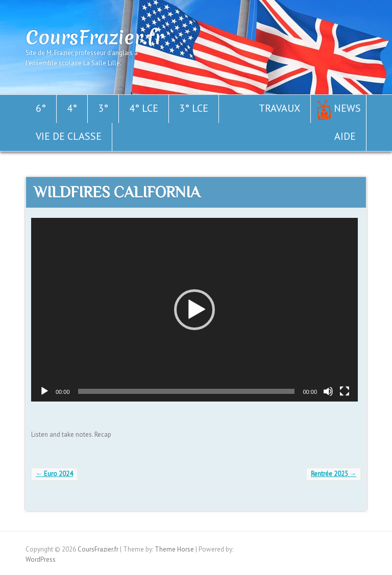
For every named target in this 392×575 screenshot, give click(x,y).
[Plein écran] (345, 391)
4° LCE (144, 108)
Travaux (279, 108)
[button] (194, 310)
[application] (194, 310)
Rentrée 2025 (334, 474)
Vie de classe (69, 136)
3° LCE (194, 108)
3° (103, 108)
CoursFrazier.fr (94, 37)
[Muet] (328, 391)
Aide (345, 136)
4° (72, 108)
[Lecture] (44, 391)
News (347, 108)
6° (41, 108)
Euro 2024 (54, 474)
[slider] (187, 391)
